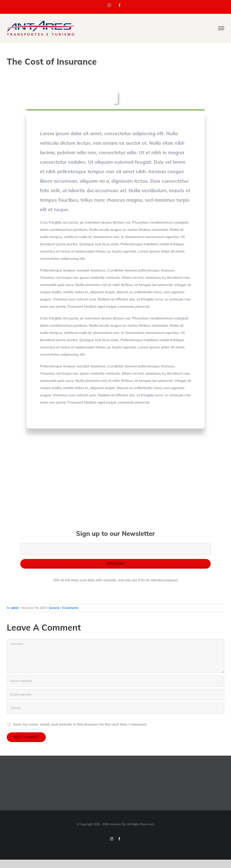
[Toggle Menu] (221, 28)
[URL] (115, 708)
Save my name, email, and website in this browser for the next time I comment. (80, 724)
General (54, 608)
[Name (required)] (115, 681)
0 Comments (70, 608)
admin (15, 608)
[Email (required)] (115, 695)
